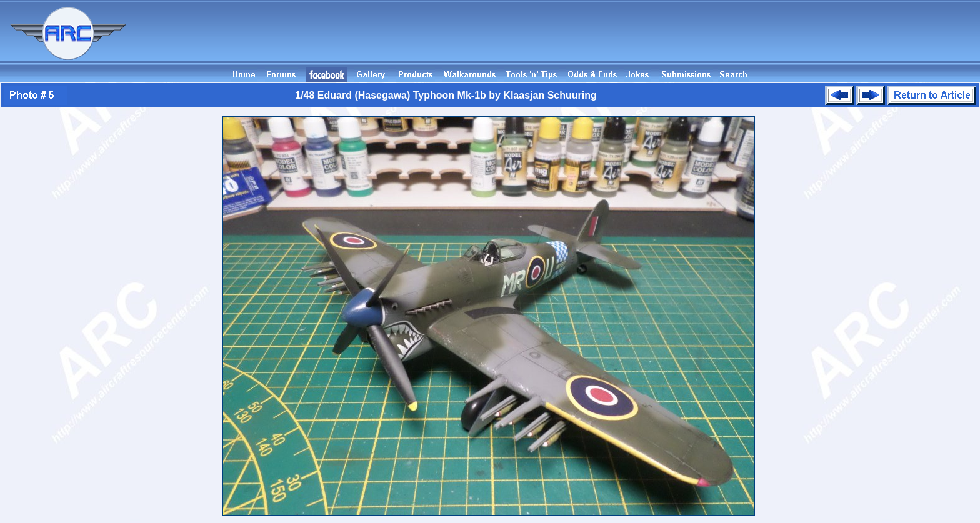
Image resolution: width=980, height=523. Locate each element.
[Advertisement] (752, 39)
